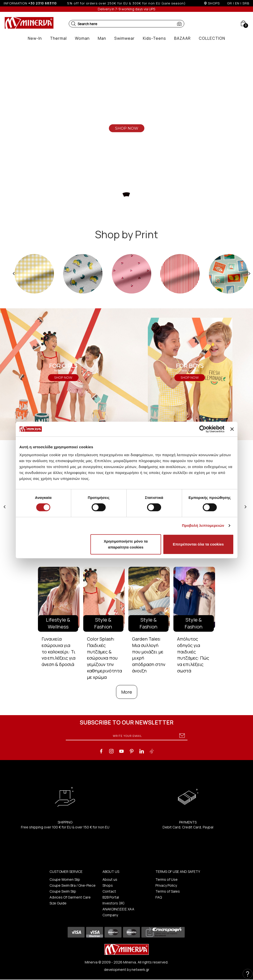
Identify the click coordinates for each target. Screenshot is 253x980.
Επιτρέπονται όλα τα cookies (198, 544)
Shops (108, 885)
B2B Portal (111, 897)
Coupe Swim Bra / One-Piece (73, 885)
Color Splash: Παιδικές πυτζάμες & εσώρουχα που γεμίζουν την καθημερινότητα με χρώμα (104, 658)
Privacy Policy (166, 885)
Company (110, 915)
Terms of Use (167, 879)
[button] (73, 24)
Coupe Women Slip (65, 879)
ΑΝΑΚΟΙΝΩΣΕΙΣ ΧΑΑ (118, 909)
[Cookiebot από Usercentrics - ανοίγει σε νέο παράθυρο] (203, 429)
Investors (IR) (114, 903)
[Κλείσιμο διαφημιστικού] (232, 429)
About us (110, 879)
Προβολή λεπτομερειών (203, 525)
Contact (109, 891)
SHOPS (214, 3)
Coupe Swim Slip (63, 891)
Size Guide (58, 903)
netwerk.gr (140, 970)
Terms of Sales (168, 891)
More (127, 692)
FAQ (159, 897)
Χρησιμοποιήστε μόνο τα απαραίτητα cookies (126, 544)
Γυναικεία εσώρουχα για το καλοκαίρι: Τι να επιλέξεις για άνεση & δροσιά (59, 652)
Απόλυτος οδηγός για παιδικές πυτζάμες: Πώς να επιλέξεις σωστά (193, 655)
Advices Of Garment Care (70, 897)
